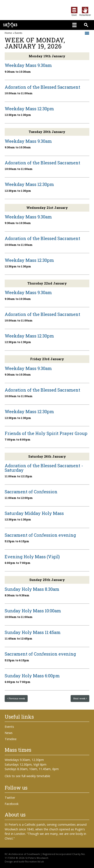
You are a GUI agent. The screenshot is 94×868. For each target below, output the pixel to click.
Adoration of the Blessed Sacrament (42, 87)
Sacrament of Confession (31, 492)
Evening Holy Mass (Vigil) (32, 557)
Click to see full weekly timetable (27, 776)
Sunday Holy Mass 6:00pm (32, 676)
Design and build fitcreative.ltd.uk (24, 861)
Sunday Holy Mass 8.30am (32, 589)
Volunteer (85, 14)
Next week (79, 698)
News (9, 733)
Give (74, 14)
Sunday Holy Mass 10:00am (33, 611)
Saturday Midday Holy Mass (34, 513)
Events (19, 33)
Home (8, 33)
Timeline (11, 739)
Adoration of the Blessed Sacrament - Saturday (44, 468)
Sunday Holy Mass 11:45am (33, 632)
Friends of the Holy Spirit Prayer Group (46, 433)
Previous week (17, 698)
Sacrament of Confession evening (40, 535)
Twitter (10, 798)
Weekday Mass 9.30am (28, 65)
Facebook (12, 804)
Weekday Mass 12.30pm (29, 109)
